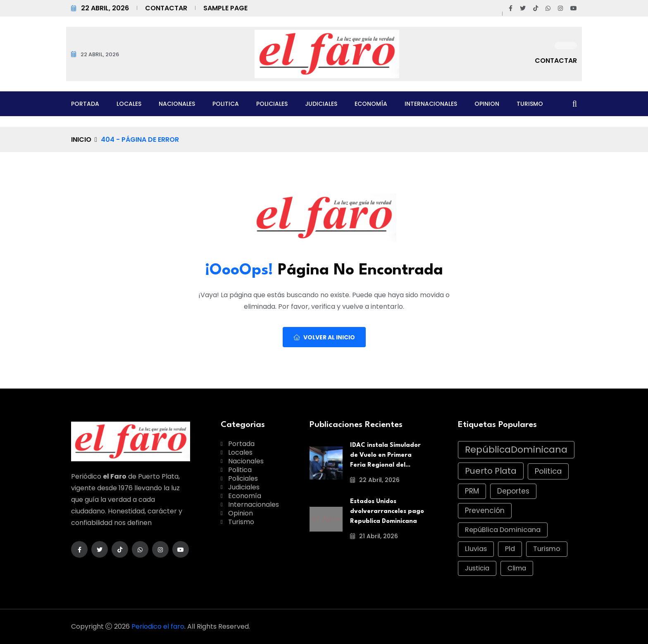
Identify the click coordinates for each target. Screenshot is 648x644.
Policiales (272, 104)
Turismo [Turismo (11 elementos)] (547, 549)
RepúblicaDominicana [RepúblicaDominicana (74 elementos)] (516, 450)
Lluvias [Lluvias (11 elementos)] (476, 549)
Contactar (166, 8)
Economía (371, 104)
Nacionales (177, 104)
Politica (226, 104)
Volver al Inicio (324, 337)
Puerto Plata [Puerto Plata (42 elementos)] (491, 471)
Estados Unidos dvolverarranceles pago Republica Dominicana (387, 512)
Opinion (487, 104)
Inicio (81, 140)
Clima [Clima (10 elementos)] (517, 568)
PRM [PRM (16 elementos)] (472, 491)
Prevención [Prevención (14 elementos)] (485, 510)
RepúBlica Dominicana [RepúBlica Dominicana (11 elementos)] (503, 530)
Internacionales (431, 104)
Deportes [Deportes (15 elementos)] (513, 491)
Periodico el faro (158, 626)
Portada (85, 104)
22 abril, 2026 (375, 480)
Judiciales (321, 104)
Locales (129, 104)
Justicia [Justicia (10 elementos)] (477, 568)
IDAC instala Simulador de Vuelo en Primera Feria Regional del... (385, 455)
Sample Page (225, 8)
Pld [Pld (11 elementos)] (510, 549)
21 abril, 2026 (374, 536)
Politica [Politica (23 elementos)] (548, 471)
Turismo (530, 104)
